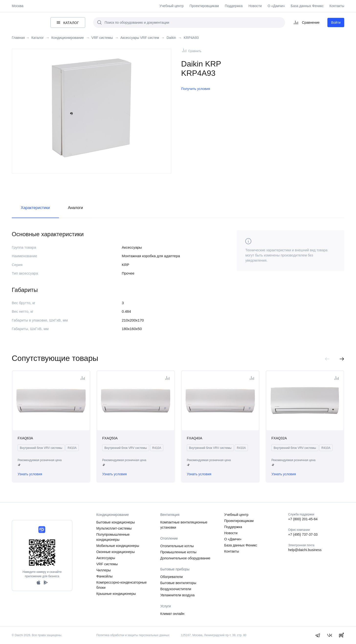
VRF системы (107, 564)
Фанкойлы (104, 576)
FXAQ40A (195, 438)
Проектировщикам (204, 6)
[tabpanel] (92, 107)
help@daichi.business (305, 550)
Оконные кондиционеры (116, 552)
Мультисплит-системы (114, 528)
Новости (255, 6)
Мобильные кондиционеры (118, 546)
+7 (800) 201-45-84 (303, 519)
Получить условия (196, 89)
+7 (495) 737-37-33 (303, 534)
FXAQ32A (279, 438)
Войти (336, 22)
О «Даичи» (276, 6)
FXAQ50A (110, 438)
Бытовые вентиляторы (178, 583)
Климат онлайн (172, 614)
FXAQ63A (25, 438)
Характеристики (35, 208)
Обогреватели (172, 577)
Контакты (337, 6)
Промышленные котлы (178, 552)
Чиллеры (104, 570)
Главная (18, 38)
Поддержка (234, 6)
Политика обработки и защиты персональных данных (133, 635)
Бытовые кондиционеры (116, 522)
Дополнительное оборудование (185, 558)
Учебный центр (172, 6)
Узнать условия (30, 474)
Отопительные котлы (177, 546)
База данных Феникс (307, 6)
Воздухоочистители (176, 589)
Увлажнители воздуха (178, 595)
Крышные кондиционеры (116, 594)
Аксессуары (106, 558)
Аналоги (76, 208)
